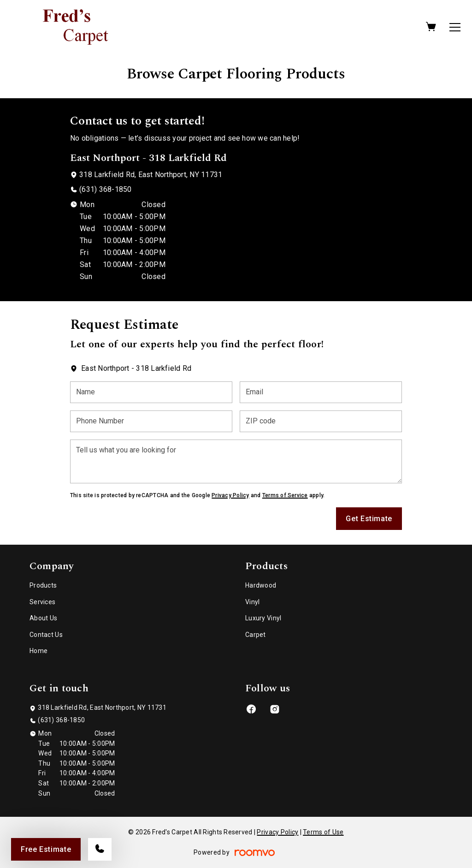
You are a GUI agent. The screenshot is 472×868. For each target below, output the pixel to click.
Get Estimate (369, 519)
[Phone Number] (151, 421)
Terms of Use (323, 832)
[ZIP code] (321, 421)
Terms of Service (285, 495)
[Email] (321, 392)
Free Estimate (46, 849)
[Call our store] (100, 849)
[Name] (151, 392)
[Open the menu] (455, 27)
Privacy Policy (230, 495)
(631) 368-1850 (105, 189)
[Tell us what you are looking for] (236, 461)
